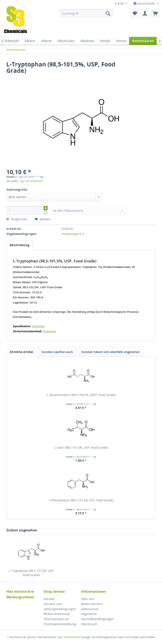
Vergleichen (17, 219)
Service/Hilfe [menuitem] (145, 3)
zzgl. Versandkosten (31, 181)
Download (38, 326)
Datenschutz (90, 609)
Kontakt (49, 599)
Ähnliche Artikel (21, 352)
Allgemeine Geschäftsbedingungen (97, 616)
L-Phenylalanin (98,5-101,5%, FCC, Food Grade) (81, 500)
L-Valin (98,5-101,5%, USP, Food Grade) (81, 447)
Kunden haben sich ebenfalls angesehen (111, 352)
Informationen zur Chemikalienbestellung (60, 621)
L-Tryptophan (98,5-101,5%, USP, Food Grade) (31, 573)
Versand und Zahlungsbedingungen (60, 606)
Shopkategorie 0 (73, 234)
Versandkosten (72, 637)
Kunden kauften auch (57, 352)
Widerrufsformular (57, 614)
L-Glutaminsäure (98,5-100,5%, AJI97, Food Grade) (81, 395)
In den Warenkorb (88, 210)
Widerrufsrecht (92, 604)
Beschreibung (20, 245)
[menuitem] (86, 13)
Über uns (88, 599)
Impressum (89, 624)
